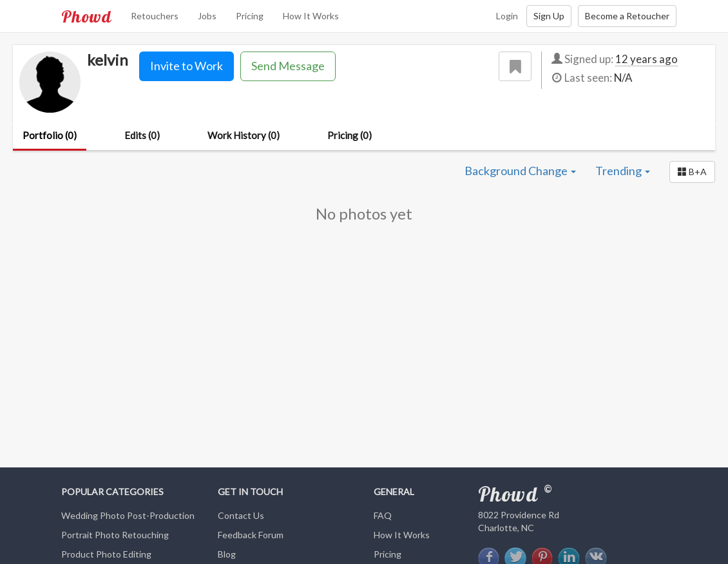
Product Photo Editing (106, 554)
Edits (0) (142, 135)
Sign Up (549, 16)
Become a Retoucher (627, 16)
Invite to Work (187, 66)
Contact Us (241, 515)
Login (507, 16)
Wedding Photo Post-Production (128, 515)
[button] (692, 172)
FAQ (383, 515)
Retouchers (155, 16)
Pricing (250, 16)
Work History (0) (244, 135)
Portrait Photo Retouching (115, 535)
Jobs (207, 16)
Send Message (288, 66)
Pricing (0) (350, 135)
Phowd (86, 16)
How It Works (311, 16)
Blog (227, 554)
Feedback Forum (251, 535)
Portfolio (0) (50, 135)
